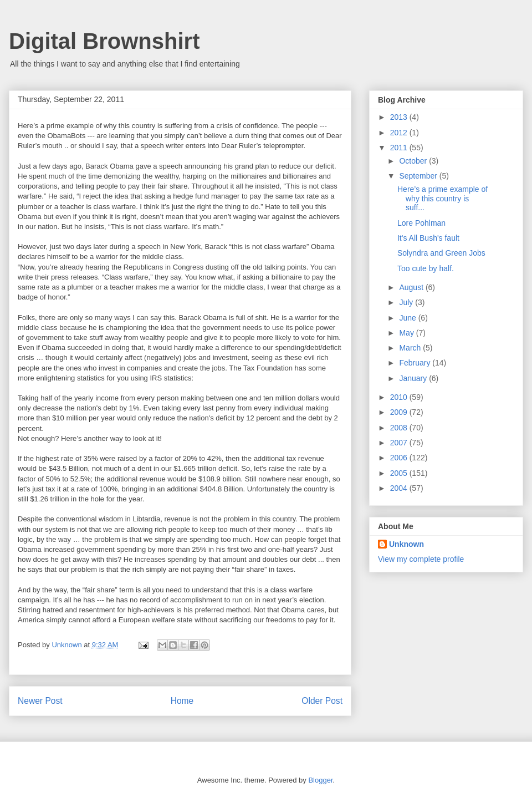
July (407, 302)
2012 (400, 133)
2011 (400, 148)
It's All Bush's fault (428, 238)
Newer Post (40, 701)
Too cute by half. (426, 268)
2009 (400, 412)
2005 (400, 473)
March (411, 348)
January (414, 378)
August (412, 287)
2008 (400, 428)
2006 (400, 458)
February (416, 363)
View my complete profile (421, 559)
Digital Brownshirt (104, 41)
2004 (400, 488)
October (414, 161)
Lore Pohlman (421, 223)
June (408, 318)
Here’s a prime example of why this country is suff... (443, 199)
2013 (400, 117)
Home (182, 701)
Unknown (406, 544)
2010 (400, 397)
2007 (400, 443)
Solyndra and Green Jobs (441, 253)
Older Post (322, 701)
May (407, 333)
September (419, 176)
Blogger (320, 780)
